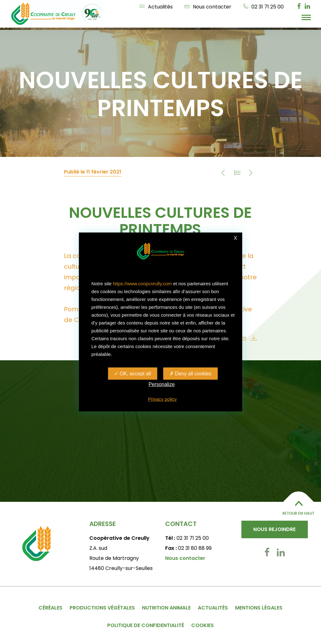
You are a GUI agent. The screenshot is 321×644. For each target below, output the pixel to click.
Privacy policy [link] (162, 399)
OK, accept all (132, 374)
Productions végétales (102, 608)
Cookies (203, 625)
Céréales (50, 608)
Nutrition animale (166, 608)
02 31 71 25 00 (263, 7)
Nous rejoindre (274, 529)
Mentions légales (259, 608)
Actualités (156, 7)
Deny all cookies (191, 374)
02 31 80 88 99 (195, 548)
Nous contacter (208, 7)
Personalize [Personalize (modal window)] (162, 384)
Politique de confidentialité (146, 625)
